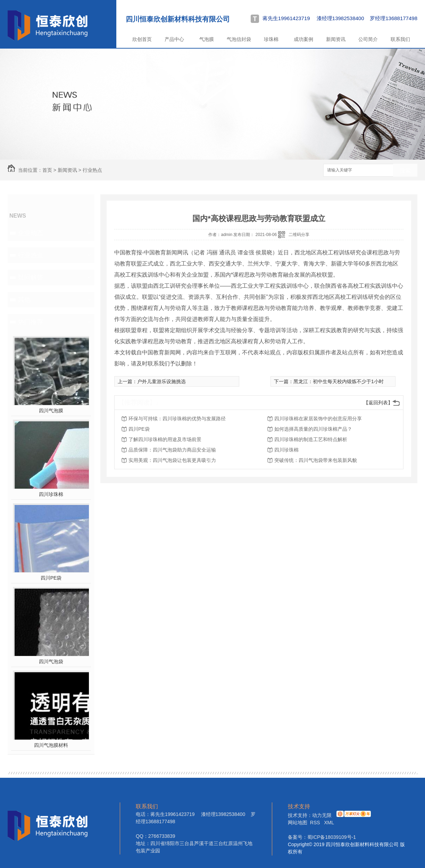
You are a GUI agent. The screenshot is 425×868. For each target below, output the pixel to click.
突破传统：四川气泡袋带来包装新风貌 (316, 460)
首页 (47, 170)
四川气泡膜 (51, 411)
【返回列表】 (378, 403)
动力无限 (322, 815)
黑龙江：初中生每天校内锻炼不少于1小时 (339, 381)
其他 (24, 300)
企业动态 (31, 233)
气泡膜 (207, 39)
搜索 (405, 171)
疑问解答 (31, 277)
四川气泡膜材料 (51, 745)
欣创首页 (142, 39)
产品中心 (174, 39)
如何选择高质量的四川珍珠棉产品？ (313, 429)
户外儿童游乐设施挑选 (161, 381)
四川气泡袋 (51, 661)
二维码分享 (299, 235)
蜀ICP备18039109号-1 (332, 837)
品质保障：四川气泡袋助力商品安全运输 (172, 450)
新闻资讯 (336, 39)
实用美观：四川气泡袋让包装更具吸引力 (172, 460)
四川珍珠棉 (51, 494)
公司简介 (368, 39)
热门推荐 (31, 322)
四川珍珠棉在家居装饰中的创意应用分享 (318, 419)
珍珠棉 (271, 39)
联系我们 (400, 39)
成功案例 (303, 39)
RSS (316, 823)
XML (329, 823)
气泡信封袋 (239, 39)
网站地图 (298, 823)
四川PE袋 (51, 578)
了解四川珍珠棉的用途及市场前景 (165, 439)
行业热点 (92, 170)
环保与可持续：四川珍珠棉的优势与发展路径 (177, 419)
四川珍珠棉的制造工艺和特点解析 (311, 439)
